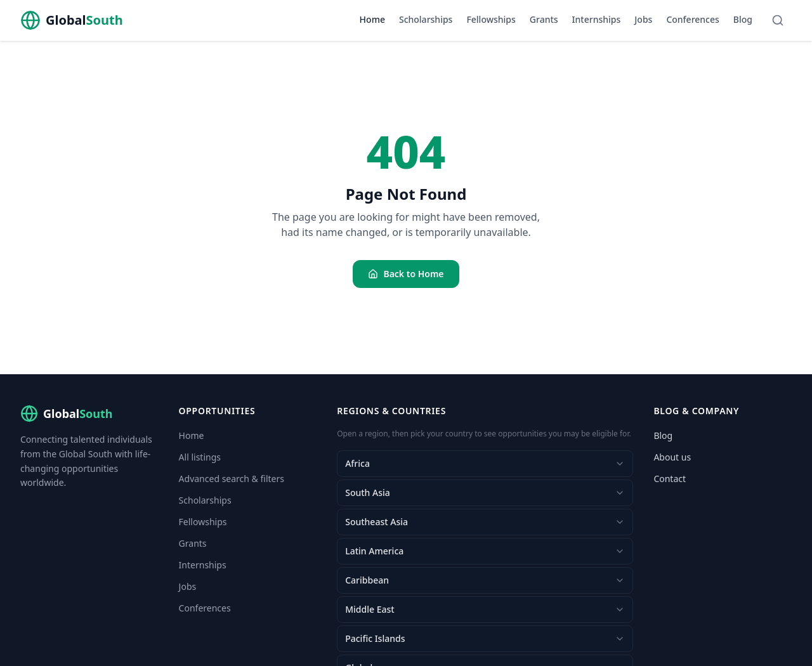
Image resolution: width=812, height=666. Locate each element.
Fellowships (491, 19)
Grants (544, 19)
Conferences (692, 19)
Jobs (643, 19)
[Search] (778, 20)
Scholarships (426, 19)
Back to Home (406, 274)
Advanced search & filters (232, 479)
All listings (200, 457)
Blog (743, 19)
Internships (597, 19)
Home (372, 19)
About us (672, 457)
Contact (670, 479)
